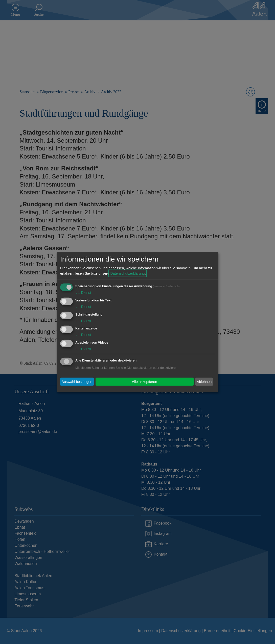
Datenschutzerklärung (127, 273)
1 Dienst (83, 293)
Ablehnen (204, 381)
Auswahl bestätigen (77, 381)
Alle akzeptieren (145, 381)
